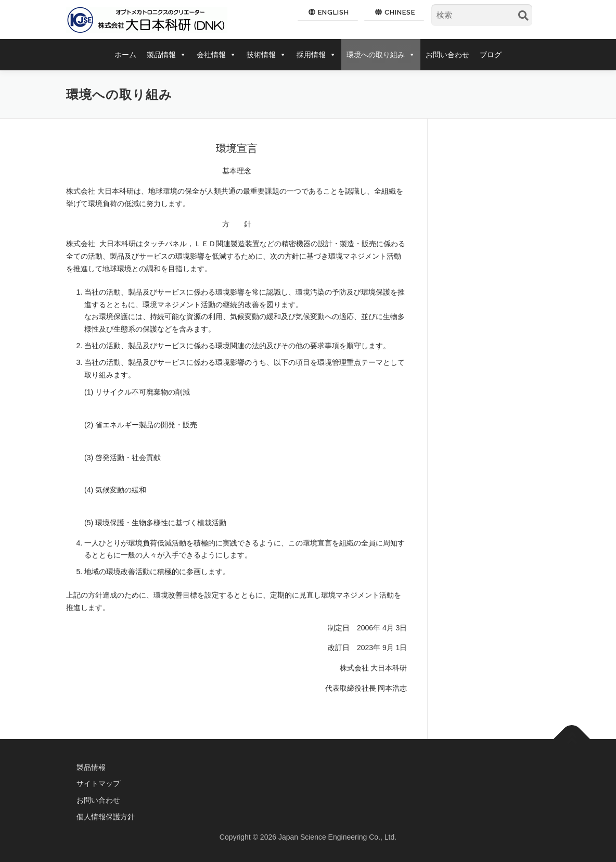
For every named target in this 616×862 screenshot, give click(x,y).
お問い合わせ (447, 55)
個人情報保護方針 (106, 817)
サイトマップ (98, 783)
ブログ (491, 55)
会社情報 (216, 55)
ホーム (125, 55)
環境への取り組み (381, 55)
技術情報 (266, 55)
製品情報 (166, 55)
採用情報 (316, 55)
